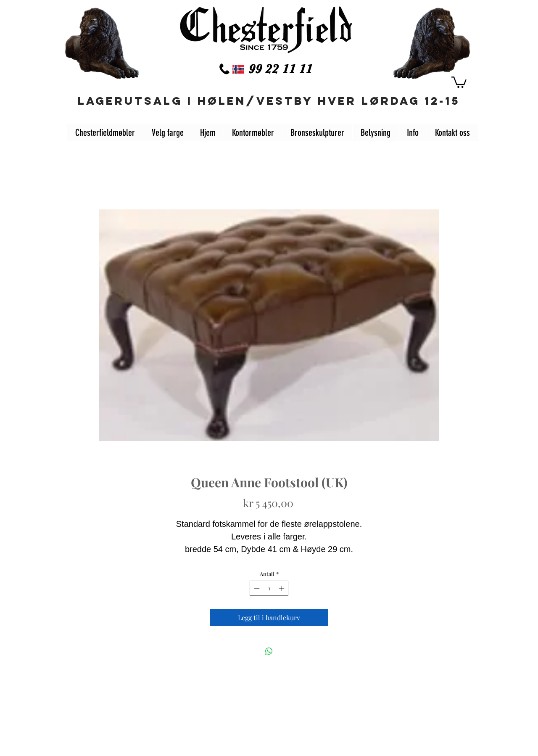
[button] (459, 82)
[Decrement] (256, 588)
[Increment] (282, 588)
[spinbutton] (269, 588)
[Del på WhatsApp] (269, 651)
